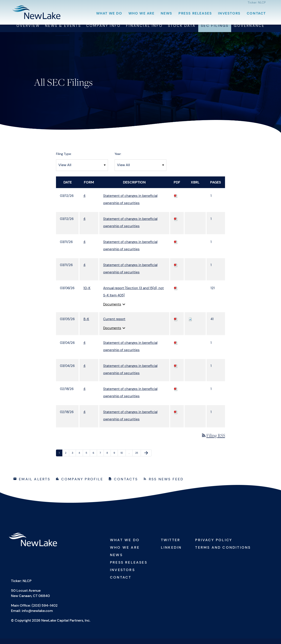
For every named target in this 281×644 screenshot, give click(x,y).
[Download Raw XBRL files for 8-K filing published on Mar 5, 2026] (190, 324)
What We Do (109, 13)
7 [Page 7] (102, 459)
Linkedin (171, 553)
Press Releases (195, 13)
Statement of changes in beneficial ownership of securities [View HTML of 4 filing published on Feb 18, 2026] (130, 398)
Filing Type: (64, 159)
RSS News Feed (166, 485)
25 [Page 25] (138, 459)
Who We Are (141, 13)
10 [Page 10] (123, 459)
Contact (256, 13)
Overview (28, 31)
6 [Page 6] (95, 459)
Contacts (126, 485)
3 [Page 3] (74, 459)
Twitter (171, 545)
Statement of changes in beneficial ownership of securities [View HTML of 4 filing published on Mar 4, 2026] (130, 352)
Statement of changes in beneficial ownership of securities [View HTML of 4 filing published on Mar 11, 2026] (130, 251)
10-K (87, 293)
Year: (118, 159)
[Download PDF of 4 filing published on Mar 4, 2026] (176, 348)
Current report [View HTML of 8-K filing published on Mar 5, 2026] (114, 324)
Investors (229, 13)
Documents (115, 310)
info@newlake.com (37, 616)
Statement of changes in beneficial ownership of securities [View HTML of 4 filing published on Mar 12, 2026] (130, 205)
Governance (249, 31)
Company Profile (82, 485)
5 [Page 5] (88, 459)
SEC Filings (215, 31)
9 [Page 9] (116, 459)
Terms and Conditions (223, 553)
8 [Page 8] (109, 459)
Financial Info (144, 31)
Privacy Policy (214, 545)
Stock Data (182, 31)
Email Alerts (35, 485)
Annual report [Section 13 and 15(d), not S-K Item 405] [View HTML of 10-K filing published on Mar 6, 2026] (133, 297)
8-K (86, 324)
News (167, 13)
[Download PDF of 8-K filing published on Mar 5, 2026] (176, 324)
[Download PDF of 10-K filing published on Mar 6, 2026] (176, 293)
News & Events (63, 31)
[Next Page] (146, 458)
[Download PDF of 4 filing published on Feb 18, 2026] (176, 394)
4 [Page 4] (81, 459)
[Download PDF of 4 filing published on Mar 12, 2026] (176, 201)
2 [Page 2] (67, 459)
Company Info (104, 31)
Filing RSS (213, 441)
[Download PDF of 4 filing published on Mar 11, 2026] (176, 247)
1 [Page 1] (60, 459)
